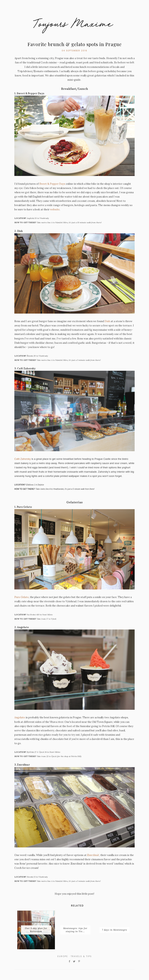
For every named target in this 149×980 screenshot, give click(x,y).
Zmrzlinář (93, 855)
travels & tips (81, 956)
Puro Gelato (22, 597)
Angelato (20, 717)
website (55, 209)
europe (63, 956)
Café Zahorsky (23, 459)
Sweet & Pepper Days (52, 184)
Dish (107, 321)
